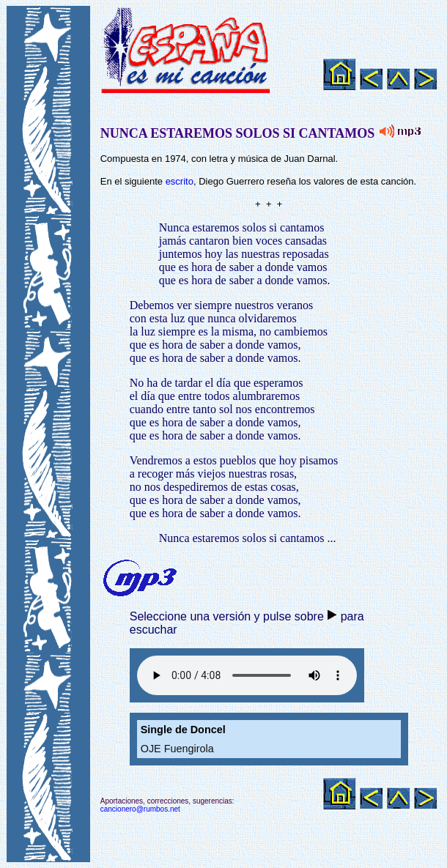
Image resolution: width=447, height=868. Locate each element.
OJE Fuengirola (177, 749)
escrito (180, 181)
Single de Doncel (183, 730)
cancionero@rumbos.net (140, 809)
